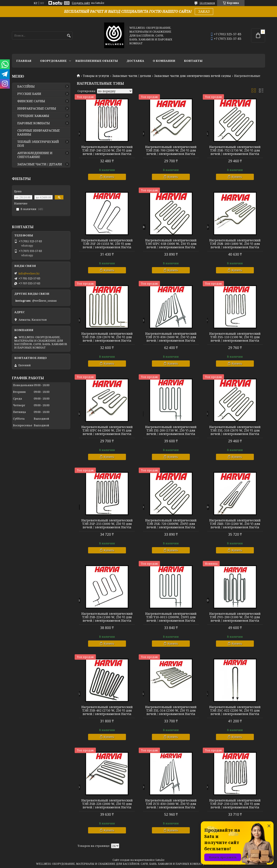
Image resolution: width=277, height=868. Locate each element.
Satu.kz (160, 860)
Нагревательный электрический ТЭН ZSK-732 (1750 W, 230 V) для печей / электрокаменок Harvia (235, 150)
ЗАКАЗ (204, 11)
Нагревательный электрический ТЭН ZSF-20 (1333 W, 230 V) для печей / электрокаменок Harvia (107, 244)
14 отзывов (207, 3)
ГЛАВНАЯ (24, 61)
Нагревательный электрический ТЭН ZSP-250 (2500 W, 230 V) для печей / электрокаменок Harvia (235, 804)
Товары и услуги (96, 76)
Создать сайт (81, 3)
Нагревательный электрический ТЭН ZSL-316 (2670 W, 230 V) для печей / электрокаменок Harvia (235, 430)
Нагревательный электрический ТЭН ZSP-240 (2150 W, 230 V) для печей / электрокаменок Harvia (107, 150)
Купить (109, 177)
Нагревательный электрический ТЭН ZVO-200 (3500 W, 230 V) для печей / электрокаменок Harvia (235, 617)
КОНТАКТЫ (193, 61)
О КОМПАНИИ (164, 61)
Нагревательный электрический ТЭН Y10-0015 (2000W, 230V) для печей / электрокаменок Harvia (171, 617)
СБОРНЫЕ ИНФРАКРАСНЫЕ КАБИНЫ (39, 132)
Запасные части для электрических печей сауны (192, 76)
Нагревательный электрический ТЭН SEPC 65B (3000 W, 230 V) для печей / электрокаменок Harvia (171, 244)
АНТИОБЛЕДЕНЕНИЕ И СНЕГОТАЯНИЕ (35, 155)
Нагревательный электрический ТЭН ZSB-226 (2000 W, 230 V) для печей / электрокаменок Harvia (107, 804)
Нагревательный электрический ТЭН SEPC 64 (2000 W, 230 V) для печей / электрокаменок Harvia (107, 430)
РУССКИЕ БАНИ (29, 94)
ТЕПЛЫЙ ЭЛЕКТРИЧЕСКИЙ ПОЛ (38, 144)
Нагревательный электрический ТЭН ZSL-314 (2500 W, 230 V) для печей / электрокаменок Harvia (171, 710)
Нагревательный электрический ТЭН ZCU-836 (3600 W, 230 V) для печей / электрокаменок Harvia (171, 337)
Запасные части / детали (132, 76)
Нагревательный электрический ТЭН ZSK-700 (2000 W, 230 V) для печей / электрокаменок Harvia (171, 150)
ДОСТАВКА (135, 61)
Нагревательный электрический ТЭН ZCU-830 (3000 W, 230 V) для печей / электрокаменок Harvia (171, 804)
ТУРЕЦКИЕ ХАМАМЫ (33, 116)
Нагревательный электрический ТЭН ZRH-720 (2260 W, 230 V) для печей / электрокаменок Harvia (235, 524)
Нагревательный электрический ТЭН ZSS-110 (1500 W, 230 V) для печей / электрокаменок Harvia (235, 337)
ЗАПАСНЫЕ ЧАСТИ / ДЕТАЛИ (40, 164)
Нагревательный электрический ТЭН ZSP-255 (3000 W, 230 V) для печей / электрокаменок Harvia (107, 524)
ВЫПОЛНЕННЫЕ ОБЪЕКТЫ (97, 61)
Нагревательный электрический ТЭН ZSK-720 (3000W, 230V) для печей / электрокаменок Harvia (171, 524)
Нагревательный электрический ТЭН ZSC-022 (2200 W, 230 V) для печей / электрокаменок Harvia (235, 710)
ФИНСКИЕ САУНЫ (31, 101)
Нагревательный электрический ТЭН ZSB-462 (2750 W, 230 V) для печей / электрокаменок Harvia (107, 710)
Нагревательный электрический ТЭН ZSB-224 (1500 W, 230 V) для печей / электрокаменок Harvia (107, 617)
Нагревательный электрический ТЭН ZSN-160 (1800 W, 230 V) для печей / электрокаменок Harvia (235, 244)
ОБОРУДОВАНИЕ (53, 61)
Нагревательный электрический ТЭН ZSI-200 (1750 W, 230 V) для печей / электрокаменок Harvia (171, 430)
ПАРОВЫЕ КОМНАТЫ (34, 123)
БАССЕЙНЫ (26, 86)
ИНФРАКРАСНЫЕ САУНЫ (37, 108)
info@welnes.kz (29, 273)
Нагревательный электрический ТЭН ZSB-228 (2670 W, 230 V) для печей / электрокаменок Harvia (107, 337)
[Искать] (69, 36)
